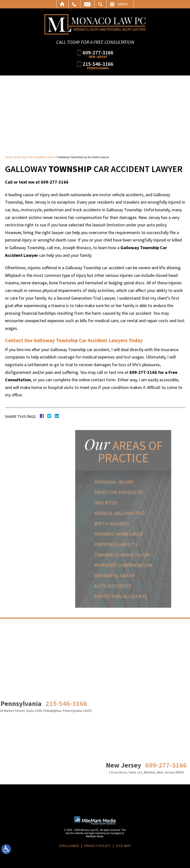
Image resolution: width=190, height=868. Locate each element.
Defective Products (137, 492)
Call (74, 4)
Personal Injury (133, 482)
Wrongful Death (133, 575)
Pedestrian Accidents (139, 596)
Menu (123, 4)
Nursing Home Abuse (137, 534)
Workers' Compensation (142, 565)
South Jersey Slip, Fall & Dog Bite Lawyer (30, 157)
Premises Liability (134, 544)
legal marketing (97, 833)
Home (62, 4)
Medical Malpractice (138, 513)
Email (87, 4)
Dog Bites (124, 503)
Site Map (123, 846)
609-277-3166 (98, 52)
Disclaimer (69, 846)
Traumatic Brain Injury (141, 555)
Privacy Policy (97, 846)
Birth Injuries (130, 523)
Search (100, 4)
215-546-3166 (98, 64)
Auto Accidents (131, 586)
